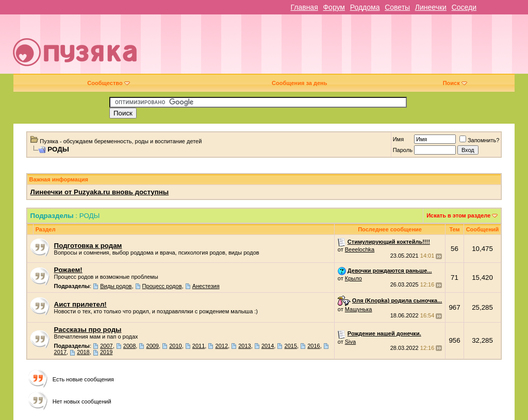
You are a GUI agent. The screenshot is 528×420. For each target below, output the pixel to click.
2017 (60, 352)
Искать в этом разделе (458, 215)
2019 (106, 352)
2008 (129, 346)
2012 (222, 346)
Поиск (455, 83)
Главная (304, 7)
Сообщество (108, 83)
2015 (291, 346)
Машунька (359, 309)
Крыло (353, 278)
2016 (313, 346)
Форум (334, 7)
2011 (199, 346)
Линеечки (431, 7)
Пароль (403, 150)
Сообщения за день (299, 83)
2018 (83, 352)
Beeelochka (360, 249)
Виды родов (116, 286)
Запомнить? (480, 140)
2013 (244, 346)
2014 (268, 346)
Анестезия (206, 286)
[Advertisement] (338, 48)
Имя (398, 139)
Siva (350, 342)
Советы (397, 7)
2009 (153, 346)
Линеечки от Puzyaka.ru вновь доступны (100, 192)
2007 (106, 346)
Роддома (365, 7)
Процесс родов (162, 286)
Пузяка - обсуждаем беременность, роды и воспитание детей (121, 141)
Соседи (464, 7)
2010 (175, 346)
